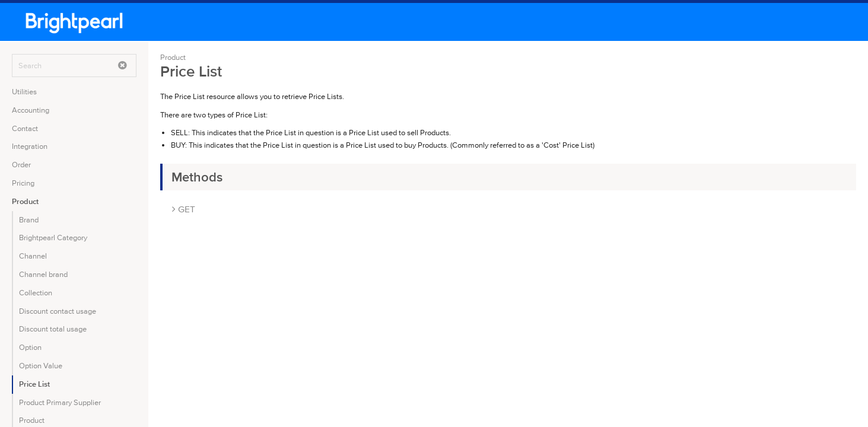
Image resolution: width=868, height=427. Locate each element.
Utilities (24, 92)
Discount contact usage (58, 311)
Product (25, 201)
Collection (36, 293)
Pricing (23, 183)
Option (30, 347)
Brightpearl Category (53, 238)
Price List (34, 384)
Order (21, 165)
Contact (25, 128)
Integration (30, 146)
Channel (33, 256)
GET (184, 209)
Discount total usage (53, 329)
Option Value (41, 366)
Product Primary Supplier (60, 402)
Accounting (31, 110)
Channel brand (43, 274)
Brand (29, 220)
